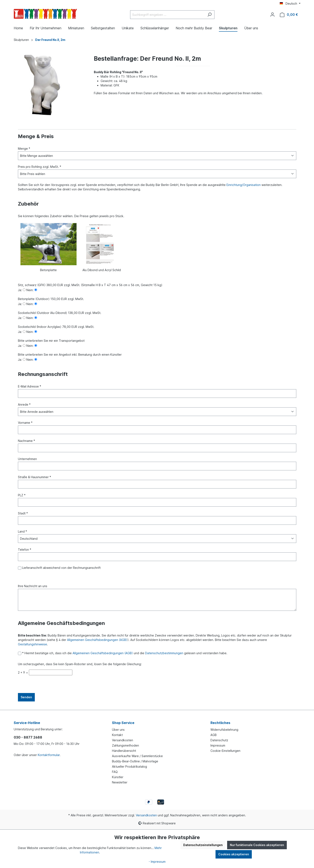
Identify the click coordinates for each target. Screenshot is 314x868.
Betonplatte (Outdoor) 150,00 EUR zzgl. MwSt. (51, 299)
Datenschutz (219, 740)
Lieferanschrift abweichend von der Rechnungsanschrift (61, 568)
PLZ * (22, 495)
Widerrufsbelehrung (224, 730)
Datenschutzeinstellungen (203, 845)
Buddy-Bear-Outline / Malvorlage (135, 761)
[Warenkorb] (289, 15)
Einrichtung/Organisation (244, 185)
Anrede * (24, 404)
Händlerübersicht (124, 751)
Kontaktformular (49, 755)
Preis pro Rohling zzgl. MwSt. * (40, 167)
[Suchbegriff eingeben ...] (167, 15)
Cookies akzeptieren (234, 854)
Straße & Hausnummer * (34, 477)
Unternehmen (27, 459)
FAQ (115, 772)
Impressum (218, 745)
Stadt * (23, 513)
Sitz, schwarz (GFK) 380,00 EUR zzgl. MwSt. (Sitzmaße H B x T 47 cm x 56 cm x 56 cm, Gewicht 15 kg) (90, 285)
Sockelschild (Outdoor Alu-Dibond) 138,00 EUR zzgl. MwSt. (60, 313)
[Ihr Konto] (272, 15)
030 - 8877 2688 (28, 737)
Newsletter (120, 782)
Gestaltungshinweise (32, 644)
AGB (214, 735)
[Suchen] (210, 15)
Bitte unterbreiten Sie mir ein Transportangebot (51, 341)
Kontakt (117, 735)
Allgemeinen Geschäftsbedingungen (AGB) (97, 640)
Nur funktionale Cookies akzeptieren (257, 845)
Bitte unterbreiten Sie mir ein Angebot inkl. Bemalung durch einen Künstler (70, 355)
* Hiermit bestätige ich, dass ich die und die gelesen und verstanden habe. (124, 653)
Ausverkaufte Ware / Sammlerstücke (137, 756)
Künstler (118, 777)
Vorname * (25, 423)
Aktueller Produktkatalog (129, 766)
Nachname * (26, 441)
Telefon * (25, 550)
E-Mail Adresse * (30, 386)
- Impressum (157, 862)
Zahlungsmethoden (125, 745)
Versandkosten (123, 740)
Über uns (118, 730)
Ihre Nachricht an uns (33, 586)
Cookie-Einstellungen (225, 751)
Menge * (24, 149)
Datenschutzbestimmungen (164, 653)
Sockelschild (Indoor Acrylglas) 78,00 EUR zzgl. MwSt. (56, 327)
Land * (22, 531)
